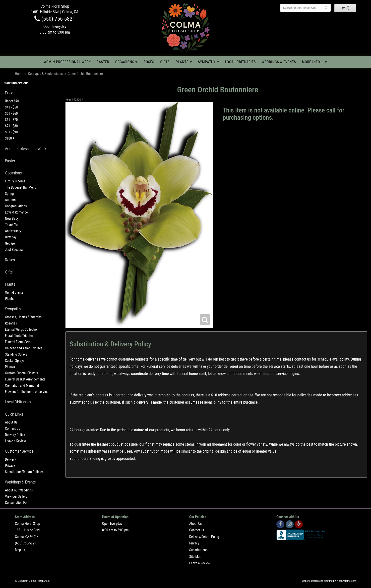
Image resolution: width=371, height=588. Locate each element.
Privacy (10, 466)
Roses (149, 62)
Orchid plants (14, 292)
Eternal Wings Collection (22, 329)
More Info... (313, 62)
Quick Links (14, 414)
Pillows (10, 367)
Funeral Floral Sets (18, 342)
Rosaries (11, 323)
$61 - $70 (11, 120)
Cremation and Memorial (22, 385)
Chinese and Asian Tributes (24, 348)
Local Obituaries (241, 62)
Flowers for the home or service (27, 392)
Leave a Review (15, 441)
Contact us (197, 530)
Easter (103, 62)
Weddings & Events (279, 62)
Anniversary (13, 231)
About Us (11, 422)
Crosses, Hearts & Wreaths (23, 317)
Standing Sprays (16, 354)
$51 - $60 (11, 113)
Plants (182, 62)
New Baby (12, 218)
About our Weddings (19, 490)
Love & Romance (16, 212)
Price (9, 93)
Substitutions (198, 550)
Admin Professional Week (67, 62)
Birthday (11, 237)
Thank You (12, 225)
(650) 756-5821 (55, 19)
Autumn (10, 200)
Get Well (11, 243)
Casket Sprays (15, 361)
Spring (9, 194)
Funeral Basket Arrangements (25, 379)
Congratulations (16, 206)
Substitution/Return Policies (24, 472)
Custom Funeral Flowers (22, 373)
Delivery (10, 459)
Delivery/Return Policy (204, 537)
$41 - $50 (11, 107)
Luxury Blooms (15, 181)
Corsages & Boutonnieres (45, 74)
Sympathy (207, 62)
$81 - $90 (11, 132)
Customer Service (19, 451)
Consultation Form (18, 503)
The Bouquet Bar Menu (21, 187)
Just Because (14, 250)
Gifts (165, 62)
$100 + (10, 138)
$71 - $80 (11, 126)
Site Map (195, 557)
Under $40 (12, 101)
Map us (20, 550)
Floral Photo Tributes (19, 336)
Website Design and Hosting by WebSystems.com (329, 581)
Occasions (125, 62)
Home (19, 74)
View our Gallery (16, 496)
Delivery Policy (15, 435)
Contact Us (13, 428)
